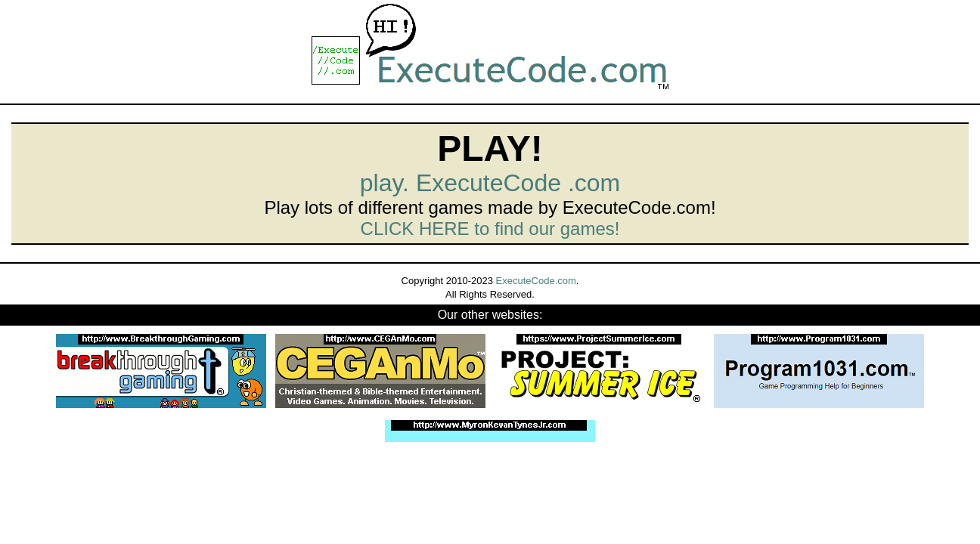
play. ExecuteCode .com (490, 183)
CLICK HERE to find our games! (490, 229)
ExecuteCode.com (536, 281)
